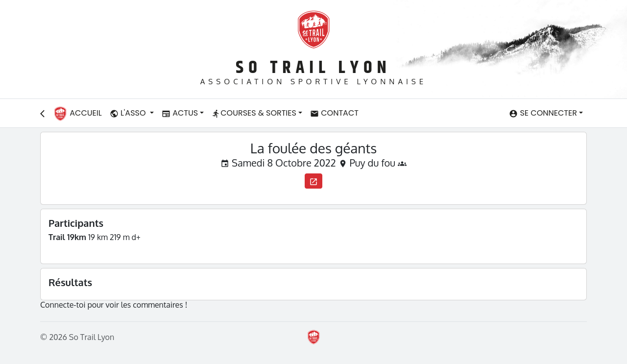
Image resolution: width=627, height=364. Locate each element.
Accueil (77, 114)
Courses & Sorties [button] (254, 113)
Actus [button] (180, 113)
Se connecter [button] (543, 113)
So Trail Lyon (313, 68)
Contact (334, 113)
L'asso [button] (129, 113)
